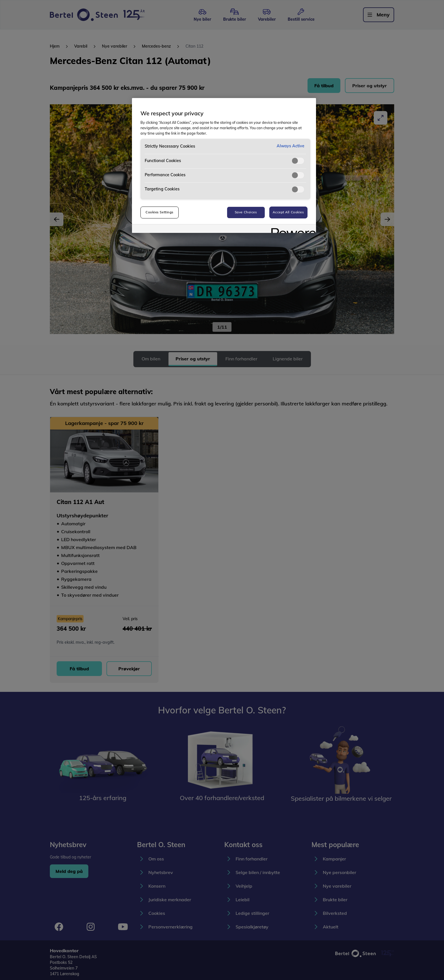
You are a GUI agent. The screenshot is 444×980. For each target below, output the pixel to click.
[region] (224, 165)
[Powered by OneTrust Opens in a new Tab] (292, 229)
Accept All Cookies (288, 212)
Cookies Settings (160, 212)
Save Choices (246, 212)
